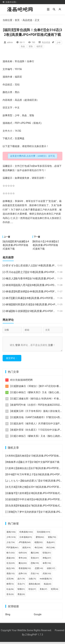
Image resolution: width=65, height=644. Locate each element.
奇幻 (39, 550)
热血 (23, 46)
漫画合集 (34, 586)
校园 (39, 544)
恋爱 (39, 570)
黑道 (21, 596)
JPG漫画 (25, 544)
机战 (47, 586)
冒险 (31, 46)
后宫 (10, 581)
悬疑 (11, 560)
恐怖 (35, 565)
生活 (11, 565)
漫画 (5, 61)
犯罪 (55, 591)
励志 (11, 570)
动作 (23, 555)
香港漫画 (25, 570)
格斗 (11, 555)
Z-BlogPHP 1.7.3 (34, 637)
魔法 (23, 565)
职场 (47, 555)
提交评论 (11, 360)
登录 (18, 345)
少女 (11, 544)
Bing (8, 616)
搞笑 (27, 550)
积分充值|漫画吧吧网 (21, 382)
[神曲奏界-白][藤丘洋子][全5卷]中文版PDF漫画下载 (32, 464)
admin (10, 42)
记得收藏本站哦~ (10, 2)
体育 (47, 565)
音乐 (10, 596)
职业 (32, 591)
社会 (10, 591)
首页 (17, 20)
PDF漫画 (12, 550)
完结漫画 (43, 534)
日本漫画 (26, 539)
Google (38, 616)
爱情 (40, 539)
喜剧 (11, 576)
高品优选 (27, 20)
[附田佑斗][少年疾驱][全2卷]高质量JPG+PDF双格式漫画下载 (46, 245)
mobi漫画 (46, 581)
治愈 (32, 581)
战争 (23, 576)
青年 (23, 560)
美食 (43, 591)
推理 (10, 586)
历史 (35, 576)
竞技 (35, 560)
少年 (59, 43)
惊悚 (21, 591)
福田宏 (40, 46)
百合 (21, 586)
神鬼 (47, 560)
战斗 (21, 581)
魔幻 (35, 555)
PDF (17, 123)
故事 (5, 115)
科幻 (51, 550)
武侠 (47, 576)
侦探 (51, 570)
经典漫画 (26, 534)
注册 (50, 345)
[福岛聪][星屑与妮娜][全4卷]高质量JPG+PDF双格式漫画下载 (16, 245)
